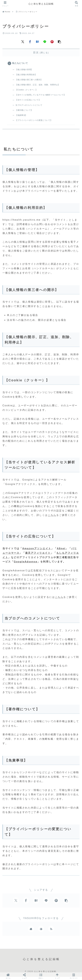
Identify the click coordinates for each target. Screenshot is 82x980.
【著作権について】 (26, 112)
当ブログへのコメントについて (31, 107)
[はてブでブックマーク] (37, 41)
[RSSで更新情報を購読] (51, 932)
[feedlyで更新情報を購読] (41, 932)
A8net (61, 552)
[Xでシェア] (23, 41)
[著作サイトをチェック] (31, 932)
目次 (36, 52)
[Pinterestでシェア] (52, 41)
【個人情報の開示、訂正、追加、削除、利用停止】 (40, 86)
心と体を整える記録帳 (41, 4)
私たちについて (21, 64)
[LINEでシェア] (45, 41)
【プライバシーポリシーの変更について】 (36, 123)
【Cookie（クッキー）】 (28, 91)
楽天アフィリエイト (38, 556)
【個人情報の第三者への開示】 (31, 81)
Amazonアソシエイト (37, 552)
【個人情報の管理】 (26, 70)
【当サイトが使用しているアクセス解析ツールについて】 (43, 97)
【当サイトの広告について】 (30, 102)
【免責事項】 (22, 118)
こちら (52, 518)
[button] (59, 41)
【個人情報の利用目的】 (28, 75)
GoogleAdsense (26, 565)
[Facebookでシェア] (30, 41)
